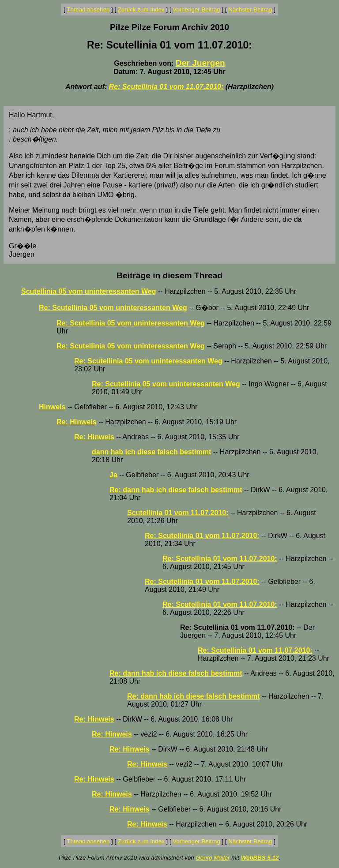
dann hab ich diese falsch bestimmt (151, 452)
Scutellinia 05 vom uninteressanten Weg (89, 291)
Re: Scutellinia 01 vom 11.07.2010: (166, 87)
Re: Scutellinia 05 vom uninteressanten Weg (113, 308)
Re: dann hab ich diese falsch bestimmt (176, 490)
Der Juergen (200, 63)
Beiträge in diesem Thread (169, 275)
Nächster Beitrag (250, 9)
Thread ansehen (88, 9)
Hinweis (52, 407)
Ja (113, 475)
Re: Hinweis (77, 422)
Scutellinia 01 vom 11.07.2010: (178, 513)
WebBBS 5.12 (260, 858)
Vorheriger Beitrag (196, 9)
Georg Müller (213, 858)
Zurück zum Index (141, 9)
